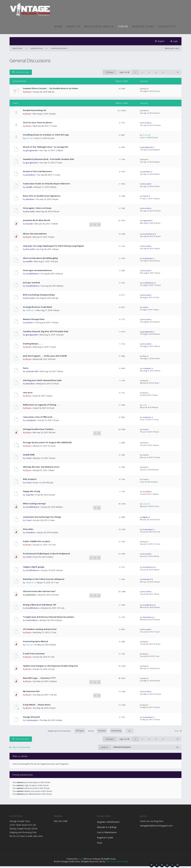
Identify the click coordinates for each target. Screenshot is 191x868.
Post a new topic (21, 72)
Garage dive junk (31, 717)
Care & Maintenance (107, 832)
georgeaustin (32, 150)
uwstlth (29, 187)
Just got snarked (31, 283)
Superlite (30, 495)
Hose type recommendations (38, 270)
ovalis (145, 307)
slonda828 (146, 492)
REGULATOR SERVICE (99, 26)
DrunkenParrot (148, 234)
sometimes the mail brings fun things (42, 517)
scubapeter (147, 368)
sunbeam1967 (32, 371)
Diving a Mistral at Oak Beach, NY (40, 605)
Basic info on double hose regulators (42, 196)
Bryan (28, 92)
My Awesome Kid (31, 691)
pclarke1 (30, 322)
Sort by (105, 731)
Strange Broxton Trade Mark (38, 307)
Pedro (145, 110)
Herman (29, 138)
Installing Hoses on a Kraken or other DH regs (46, 135)
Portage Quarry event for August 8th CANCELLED (47, 442)
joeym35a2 (31, 595)
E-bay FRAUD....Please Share (37, 705)
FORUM (123, 26)
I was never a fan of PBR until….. (39, 417)
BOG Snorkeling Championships (39, 295)
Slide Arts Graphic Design (117, 861)
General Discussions (59, 48)
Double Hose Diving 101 (35, 110)
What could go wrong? (34, 504)
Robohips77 (147, 579)
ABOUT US (73, 26)
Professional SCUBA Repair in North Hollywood (46, 554)
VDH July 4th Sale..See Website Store (41, 467)
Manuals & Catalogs (107, 827)
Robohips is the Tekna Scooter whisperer (44, 579)
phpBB (81, 859)
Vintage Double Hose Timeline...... (40, 429)
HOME (58, 26)
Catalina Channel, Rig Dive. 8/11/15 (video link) (46, 331)
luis (144, 405)
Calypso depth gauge (34, 567)
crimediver (30, 532)
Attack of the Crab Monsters (37, 171)
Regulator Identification (108, 822)
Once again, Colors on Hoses (37, 208)
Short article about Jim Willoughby (40, 258)
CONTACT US (167, 26)
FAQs (100, 843)
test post (28, 393)
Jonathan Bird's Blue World (36, 220)
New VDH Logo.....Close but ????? (39, 678)
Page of (124, 72)
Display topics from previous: (66, 731)
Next (177, 731)
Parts (26, 368)
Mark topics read (172, 48)
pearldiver (30, 175)
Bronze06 (146, 123)
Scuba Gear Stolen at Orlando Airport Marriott (47, 184)
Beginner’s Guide (105, 838)
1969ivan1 (30, 310)
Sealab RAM (29, 455)
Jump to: (105, 747)
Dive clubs (28, 529)
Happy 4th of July (32, 491)
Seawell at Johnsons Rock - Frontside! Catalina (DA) (48, 159)
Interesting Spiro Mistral (36, 641)
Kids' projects (30, 479)
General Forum (37, 48)
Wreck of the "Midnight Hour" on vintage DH (46, 147)
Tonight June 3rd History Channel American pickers (49, 617)
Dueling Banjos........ (33, 344)
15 (178, 72)
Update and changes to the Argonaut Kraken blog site (50, 666)
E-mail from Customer (34, 654)
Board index (17, 48)
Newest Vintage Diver (34, 319)
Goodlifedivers (32, 274)
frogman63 (147, 220)
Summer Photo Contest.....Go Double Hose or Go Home (50, 88)
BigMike (145, 517)
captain (145, 504)
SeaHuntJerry (32, 620)
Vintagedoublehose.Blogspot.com (156, 826)
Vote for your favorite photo (38, 123)
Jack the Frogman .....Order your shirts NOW (45, 356)
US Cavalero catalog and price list (40, 629)
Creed (145, 429)
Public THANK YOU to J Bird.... (38, 541)
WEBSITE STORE (143, 26)
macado (29, 224)
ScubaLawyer (148, 258)
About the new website (35, 234)
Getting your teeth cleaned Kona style (42, 380)
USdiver (145, 196)
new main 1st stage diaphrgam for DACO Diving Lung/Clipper (53, 246)
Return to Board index (21, 747)
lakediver (30, 199)
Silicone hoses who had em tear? (39, 591)
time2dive (30, 384)
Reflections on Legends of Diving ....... (42, 405)
